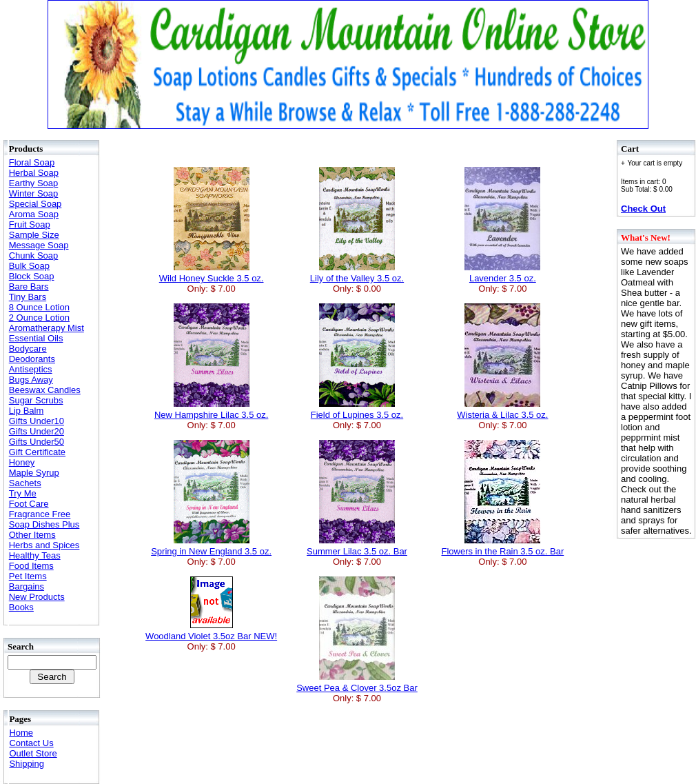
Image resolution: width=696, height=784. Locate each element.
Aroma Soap (34, 214)
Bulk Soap (29, 266)
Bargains (27, 586)
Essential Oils (36, 338)
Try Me (23, 493)
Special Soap (35, 204)
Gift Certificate (37, 452)
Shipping (27, 764)
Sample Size (34, 235)
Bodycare (28, 349)
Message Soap (39, 245)
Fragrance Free (40, 514)
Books (21, 607)
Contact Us (31, 743)
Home (21, 733)
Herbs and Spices (44, 545)
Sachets (25, 483)
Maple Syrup (34, 473)
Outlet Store (33, 753)
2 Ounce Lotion (39, 318)
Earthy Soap (34, 183)
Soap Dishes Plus (44, 524)
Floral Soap (32, 162)
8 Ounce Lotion (39, 307)
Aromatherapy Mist (47, 328)
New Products (37, 597)
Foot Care (29, 504)
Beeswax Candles (45, 390)
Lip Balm (27, 411)
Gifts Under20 (37, 431)
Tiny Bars (28, 297)
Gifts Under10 (37, 421)
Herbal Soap (34, 173)
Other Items (32, 535)
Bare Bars (29, 287)
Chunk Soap (34, 255)
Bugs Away (31, 380)
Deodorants (32, 359)
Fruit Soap (30, 224)
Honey (22, 462)
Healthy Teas (35, 555)
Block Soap (32, 276)
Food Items (31, 566)
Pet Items (28, 576)
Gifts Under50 (37, 442)
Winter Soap (34, 193)
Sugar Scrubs (36, 400)
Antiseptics (31, 369)
